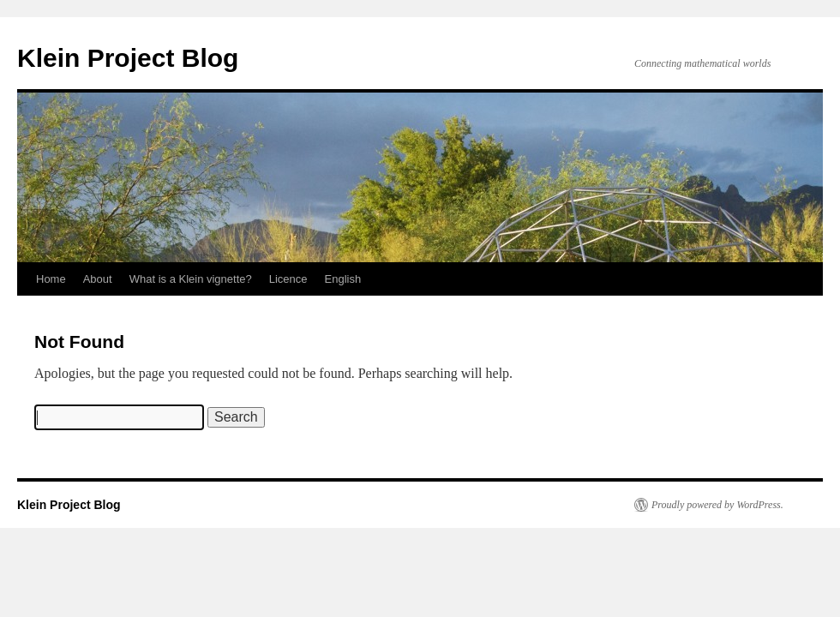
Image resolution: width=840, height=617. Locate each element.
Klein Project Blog (128, 58)
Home (51, 279)
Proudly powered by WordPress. (717, 505)
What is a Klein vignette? (191, 279)
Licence (288, 279)
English (343, 279)
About (98, 279)
